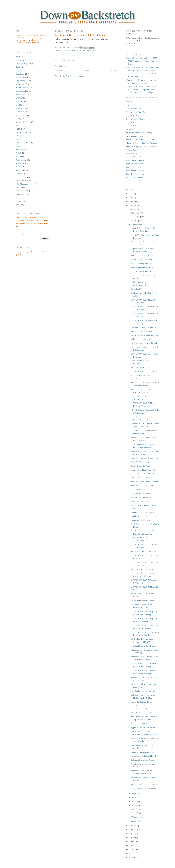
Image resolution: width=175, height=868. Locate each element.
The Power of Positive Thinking (143, 552)
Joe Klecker (85, 51)
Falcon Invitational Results (141, 259)
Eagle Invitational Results (141, 478)
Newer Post (60, 70)
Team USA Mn (22, 181)
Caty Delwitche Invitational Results (145, 335)
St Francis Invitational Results (143, 760)
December (136, 213)
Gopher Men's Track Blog (136, 112)
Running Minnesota (134, 157)
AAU (128, 105)
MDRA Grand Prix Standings (138, 136)
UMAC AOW (136, 289)
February (135, 817)
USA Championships (24, 184)
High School (21, 81)
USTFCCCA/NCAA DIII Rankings (145, 372)
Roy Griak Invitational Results (143, 474)
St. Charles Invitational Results (143, 271)
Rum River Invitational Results (143, 752)
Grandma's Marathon (134, 126)
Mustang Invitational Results (142, 486)
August (135, 793)
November (136, 217)
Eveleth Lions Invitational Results (144, 784)
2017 (131, 205)
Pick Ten (19, 150)
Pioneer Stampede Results (141, 497)
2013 (131, 834)
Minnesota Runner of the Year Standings (142, 143)
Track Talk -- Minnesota (136, 174)
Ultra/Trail (20, 194)
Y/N (17, 205)
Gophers (19, 70)
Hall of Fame (21, 77)
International (21, 91)
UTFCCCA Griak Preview (141, 490)
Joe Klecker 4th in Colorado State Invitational (80, 35)
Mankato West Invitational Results (144, 343)
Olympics (20, 136)
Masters (19, 112)
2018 (131, 202)
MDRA (19, 98)
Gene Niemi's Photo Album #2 (143, 470)
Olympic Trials (22, 132)
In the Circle (21, 84)
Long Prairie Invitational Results (144, 788)
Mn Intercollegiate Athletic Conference (141, 146)
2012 (131, 838)
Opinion (19, 139)
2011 (131, 841)
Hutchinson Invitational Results (143, 327)
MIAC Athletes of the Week (142, 569)
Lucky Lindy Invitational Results (144, 756)
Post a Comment (62, 66)
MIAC (18, 101)
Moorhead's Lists (22, 122)
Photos (18, 146)
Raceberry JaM (132, 153)
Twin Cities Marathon (135, 177)
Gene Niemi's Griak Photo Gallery (144, 458)
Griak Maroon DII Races (141, 466)
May (134, 805)
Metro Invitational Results (141, 713)
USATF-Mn (20, 191)
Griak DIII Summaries (140, 462)
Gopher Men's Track (134, 109)
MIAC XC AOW (138, 368)
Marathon (20, 108)
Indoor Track (21, 88)
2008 (131, 853)
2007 (131, 857)
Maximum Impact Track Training (139, 133)
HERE (67, 42)
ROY (18, 156)
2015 (131, 826)
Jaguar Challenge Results (141, 263)
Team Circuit (21, 177)
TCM (18, 174)
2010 (131, 845)
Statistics (19, 170)
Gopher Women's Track (135, 119)
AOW (18, 57)
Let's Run (130, 129)
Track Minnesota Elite (135, 171)
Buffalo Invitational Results (142, 256)
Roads (18, 167)
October (135, 221)
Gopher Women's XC (134, 122)
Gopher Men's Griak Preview (142, 512)
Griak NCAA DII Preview (141, 493)
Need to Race (131, 150)
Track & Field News (134, 167)
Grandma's (20, 74)
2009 (131, 849)
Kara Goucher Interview (140, 520)
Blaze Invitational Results (141, 501)
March (134, 813)
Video (18, 198)
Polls (18, 153)
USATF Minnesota (133, 181)
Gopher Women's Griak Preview (144, 516)
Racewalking (21, 160)
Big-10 (18, 60)
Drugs (18, 67)
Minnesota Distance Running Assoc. (140, 140)
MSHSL (19, 105)
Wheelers (19, 201)
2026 (131, 194)
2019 (131, 198)
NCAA (19, 125)
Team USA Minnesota (135, 164)
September (136, 225)
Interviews (20, 94)
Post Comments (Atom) (75, 76)
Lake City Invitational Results (143, 601)
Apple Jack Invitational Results (143, 727)
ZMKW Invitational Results (142, 267)
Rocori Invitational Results (141, 331)
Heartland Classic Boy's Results (143, 691)
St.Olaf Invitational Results (142, 702)
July (133, 797)
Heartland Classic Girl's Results (143, 646)
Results (19, 163)
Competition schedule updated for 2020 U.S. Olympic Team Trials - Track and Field (142, 61)
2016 (131, 209)
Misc (18, 119)
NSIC (18, 129)
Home (86, 70)
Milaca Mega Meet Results (141, 339)
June (134, 801)
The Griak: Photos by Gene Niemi (144, 482)
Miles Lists (20, 115)
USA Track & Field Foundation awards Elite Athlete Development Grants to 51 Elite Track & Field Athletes (142, 89)
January (135, 821)
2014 (131, 830)
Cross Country (21, 64)
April (134, 809)
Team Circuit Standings (135, 160)
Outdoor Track (21, 143)
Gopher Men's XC (133, 115)
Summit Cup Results (139, 723)
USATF (19, 187)
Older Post (113, 70)
